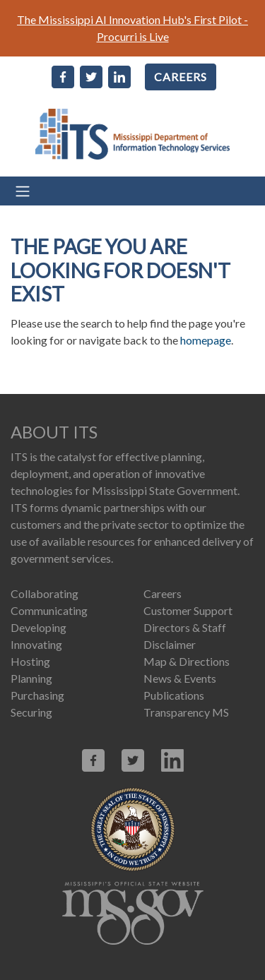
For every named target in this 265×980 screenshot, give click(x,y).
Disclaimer (170, 644)
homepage (206, 340)
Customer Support (188, 610)
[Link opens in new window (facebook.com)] (93, 760)
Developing (39, 627)
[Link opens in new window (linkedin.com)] (172, 760)
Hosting (30, 661)
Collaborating (45, 593)
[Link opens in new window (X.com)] (133, 760)
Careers (163, 593)
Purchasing (37, 695)
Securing (31, 712)
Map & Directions (187, 661)
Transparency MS (186, 712)
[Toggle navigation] (132, 191)
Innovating (36, 644)
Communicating (49, 610)
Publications (174, 695)
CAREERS (181, 77)
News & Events (180, 678)
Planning (31, 678)
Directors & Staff (185, 627)
